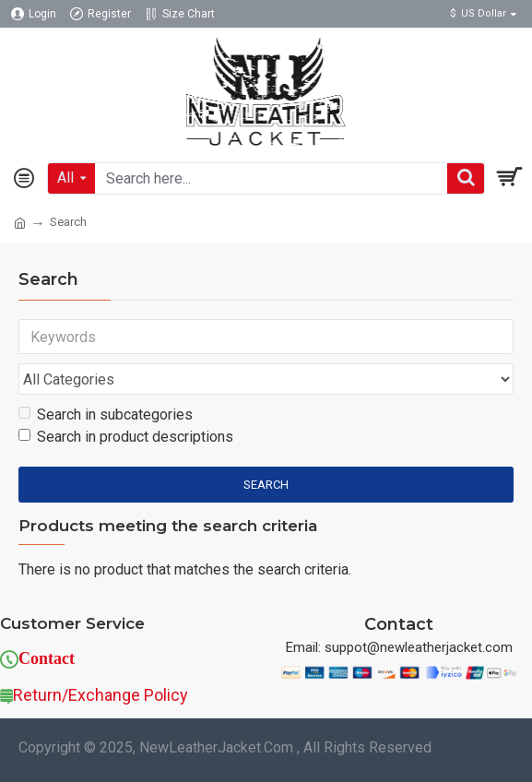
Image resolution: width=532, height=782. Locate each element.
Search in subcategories (106, 415)
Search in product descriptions (126, 437)
